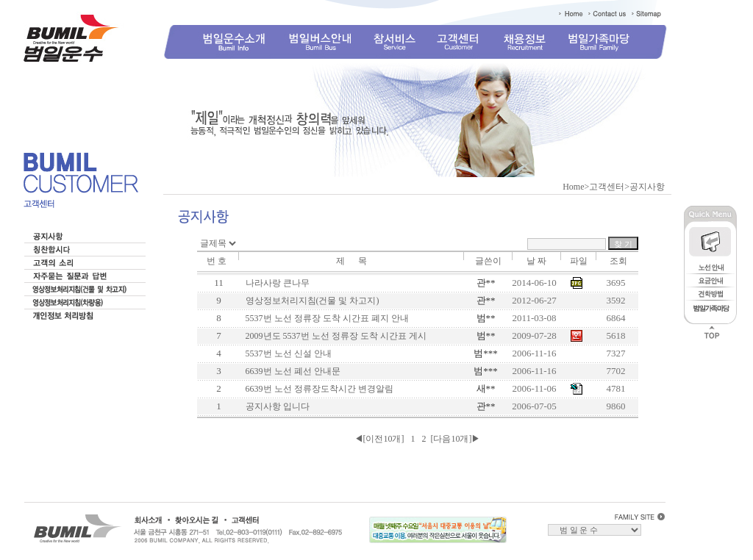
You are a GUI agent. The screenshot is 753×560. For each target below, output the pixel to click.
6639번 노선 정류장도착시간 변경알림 (317, 389)
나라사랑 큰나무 (275, 283)
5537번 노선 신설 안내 (286, 353)
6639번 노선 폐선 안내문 (291, 371)
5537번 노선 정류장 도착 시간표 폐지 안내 (325, 318)
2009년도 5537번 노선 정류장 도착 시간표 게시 (334, 336)
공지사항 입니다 (275, 406)
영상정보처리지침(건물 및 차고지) (310, 301)
